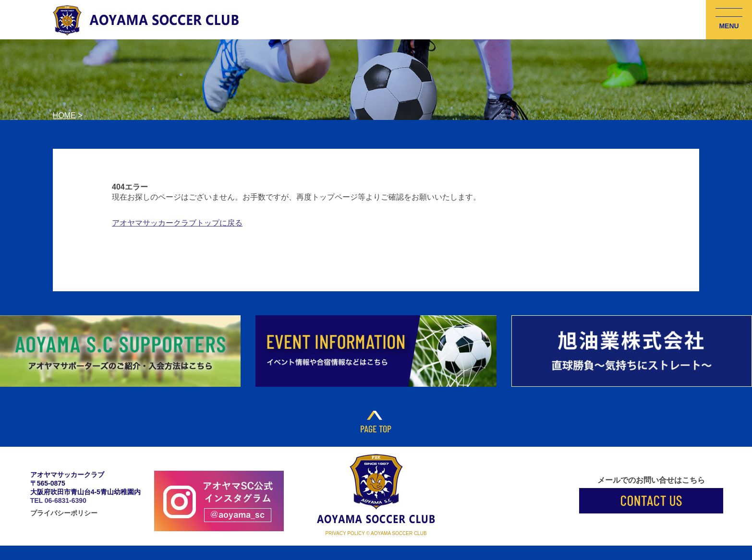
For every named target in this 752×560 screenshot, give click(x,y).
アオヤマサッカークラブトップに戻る (177, 223)
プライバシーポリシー (64, 513)
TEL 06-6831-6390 (58, 500)
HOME (64, 115)
